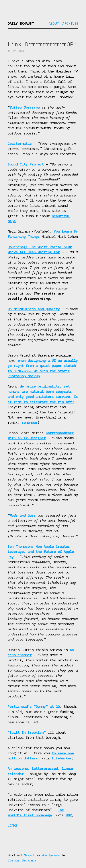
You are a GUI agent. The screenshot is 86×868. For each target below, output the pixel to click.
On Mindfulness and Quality (34, 309)
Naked (29, 855)
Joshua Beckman (22, 860)
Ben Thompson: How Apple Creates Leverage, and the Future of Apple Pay (41, 552)
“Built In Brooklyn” (27, 732)
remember (30, 422)
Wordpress (51, 855)
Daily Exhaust (21, 23)
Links (13, 825)
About (54, 23)
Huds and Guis (23, 515)
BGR (69, 815)
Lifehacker (62, 758)
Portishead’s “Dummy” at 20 (34, 707)
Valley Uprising (25, 107)
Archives (70, 23)
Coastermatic (20, 144)
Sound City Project (26, 164)
